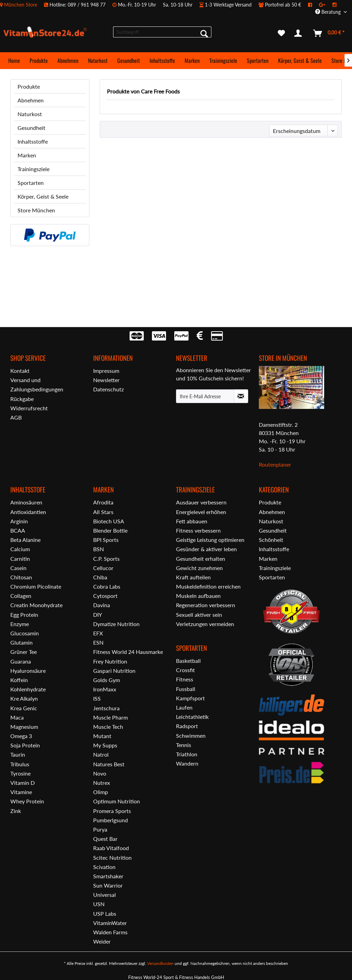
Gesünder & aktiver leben (206, 549)
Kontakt (20, 371)
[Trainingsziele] (223, 60)
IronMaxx (105, 689)
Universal (104, 895)
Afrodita (103, 502)
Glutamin (21, 642)
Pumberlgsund (111, 820)
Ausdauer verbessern (201, 502)
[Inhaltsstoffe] (162, 60)
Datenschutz (108, 389)
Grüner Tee (24, 652)
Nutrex (102, 783)
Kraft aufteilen (193, 577)
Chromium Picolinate (36, 586)
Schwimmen (191, 736)
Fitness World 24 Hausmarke (128, 652)
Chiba (100, 577)
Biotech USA (109, 521)
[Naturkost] (98, 60)
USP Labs (105, 914)
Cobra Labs (107, 586)
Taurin (18, 754)
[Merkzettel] (281, 33)
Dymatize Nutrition (116, 624)
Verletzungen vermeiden (205, 624)
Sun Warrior (108, 885)
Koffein (19, 680)
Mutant (102, 736)
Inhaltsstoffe (33, 141)
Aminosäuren (26, 502)
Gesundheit (31, 128)
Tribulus (20, 764)
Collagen (21, 596)
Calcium (20, 549)
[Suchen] (204, 33)
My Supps (105, 745)
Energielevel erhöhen (201, 512)
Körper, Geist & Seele (43, 196)
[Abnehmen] (68, 60)
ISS (97, 698)
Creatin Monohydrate (36, 605)
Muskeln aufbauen (198, 596)
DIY (98, 615)
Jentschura (106, 708)
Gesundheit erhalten (201, 559)
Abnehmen (31, 100)
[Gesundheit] (129, 60)
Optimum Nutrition (117, 801)
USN (99, 904)
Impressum (106, 371)
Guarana (21, 661)
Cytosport (105, 596)
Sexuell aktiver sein (199, 615)
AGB (16, 417)
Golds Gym (107, 680)
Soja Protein (25, 745)
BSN (98, 549)
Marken (27, 155)
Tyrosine (20, 773)
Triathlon (187, 754)
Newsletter (106, 380)
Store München (36, 210)
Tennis (184, 745)
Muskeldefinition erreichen (208, 586)
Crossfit (185, 670)
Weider (102, 941)
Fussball (186, 689)
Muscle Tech (108, 727)
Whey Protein (27, 801)
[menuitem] (172, 5)
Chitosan (21, 577)
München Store (21, 5)
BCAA (18, 530)
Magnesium (24, 727)
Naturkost (30, 114)
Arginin (19, 521)
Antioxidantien (28, 512)
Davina (102, 605)
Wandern (187, 763)
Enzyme (20, 624)
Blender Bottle (110, 530)
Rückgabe (22, 399)
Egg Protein (24, 615)
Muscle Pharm (111, 717)
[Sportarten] (258, 60)
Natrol (101, 754)
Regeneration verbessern (206, 605)
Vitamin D (23, 783)
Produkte (29, 86)
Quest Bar (105, 839)
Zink (16, 811)
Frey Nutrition (110, 661)
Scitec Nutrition (112, 857)
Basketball (188, 661)
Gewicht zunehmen (199, 568)
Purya (100, 829)
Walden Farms (110, 932)
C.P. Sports (106, 559)
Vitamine (21, 792)
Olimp (101, 792)
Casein (18, 568)
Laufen (184, 707)
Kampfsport (190, 698)
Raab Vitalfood (111, 848)
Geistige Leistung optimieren (210, 540)
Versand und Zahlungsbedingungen (37, 385)
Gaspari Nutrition (114, 671)
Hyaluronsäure (28, 671)
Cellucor (103, 568)
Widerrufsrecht (29, 408)
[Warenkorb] (329, 33)
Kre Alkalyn (24, 698)
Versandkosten (160, 963)
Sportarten (31, 183)
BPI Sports (106, 540)
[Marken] (192, 60)
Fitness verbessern (198, 530)
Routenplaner (275, 464)
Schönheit (271, 540)
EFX (98, 633)
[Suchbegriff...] (162, 32)
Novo (100, 773)
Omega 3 (21, 736)
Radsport (187, 726)
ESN (98, 642)
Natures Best (109, 764)
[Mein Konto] (299, 33)
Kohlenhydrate (28, 689)
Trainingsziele (34, 169)
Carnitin (20, 559)
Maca (17, 717)
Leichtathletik (192, 717)
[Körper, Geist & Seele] (300, 60)
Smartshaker (108, 876)
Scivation (104, 867)
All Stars (103, 512)
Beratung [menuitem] (329, 12)
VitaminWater (110, 923)
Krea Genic (24, 708)
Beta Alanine (25, 540)
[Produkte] (39, 60)
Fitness (185, 679)
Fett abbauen (192, 521)
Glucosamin (25, 633)
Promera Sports (112, 811)
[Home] (14, 60)
